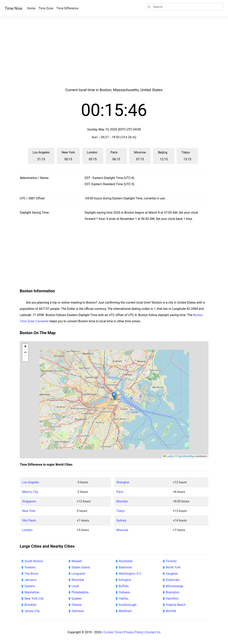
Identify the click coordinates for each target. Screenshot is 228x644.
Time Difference (67, 8)
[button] (114, 396)
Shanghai (123, 482)
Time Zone (46, 8)
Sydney (121, 520)
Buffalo (124, 586)
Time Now (14, 8)
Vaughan (172, 574)
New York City (34, 599)
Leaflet (168, 456)
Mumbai (122, 501)
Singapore (29, 501)
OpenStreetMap (186, 456)
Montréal (78, 580)
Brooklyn (31, 605)
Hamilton (172, 599)
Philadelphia (80, 592)
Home (31, 8)
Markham (125, 611)
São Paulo (29, 520)
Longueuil (78, 574)
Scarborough (128, 605)
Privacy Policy (133, 632)
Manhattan (32, 592)
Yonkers (30, 567)
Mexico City (30, 492)
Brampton (173, 592)
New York (29, 511)
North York (173, 567)
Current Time (113, 632)
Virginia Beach (176, 605)
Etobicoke (173, 580)
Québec (77, 599)
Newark (77, 561)
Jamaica (30, 580)
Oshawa (124, 592)
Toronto (171, 561)
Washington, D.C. (130, 574)
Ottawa (77, 605)
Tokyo (121, 511)
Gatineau (78, 611)
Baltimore (125, 567)
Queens (30, 586)
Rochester (126, 561)
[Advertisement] (114, 57)
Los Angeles (31, 482)
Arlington (125, 580)
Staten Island (81, 567)
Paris (120, 492)
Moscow (122, 530)
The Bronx (32, 574)
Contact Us (153, 632)
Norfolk (171, 611)
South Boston (34, 561)
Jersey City (32, 611)
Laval (75, 586)
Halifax (124, 599)
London (27, 530)
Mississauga (175, 586)
